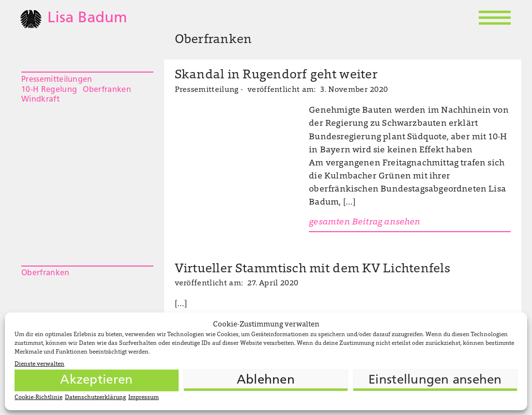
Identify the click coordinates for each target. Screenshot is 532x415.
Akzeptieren (96, 380)
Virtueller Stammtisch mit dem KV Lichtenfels (312, 269)
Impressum (144, 398)
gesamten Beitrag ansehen (365, 222)
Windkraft (40, 100)
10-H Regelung (49, 90)
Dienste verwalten (39, 364)
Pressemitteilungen (57, 80)
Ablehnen (266, 380)
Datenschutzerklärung (95, 398)
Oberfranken (107, 90)
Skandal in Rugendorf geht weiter (276, 75)
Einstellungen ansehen (435, 380)
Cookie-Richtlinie (38, 398)
